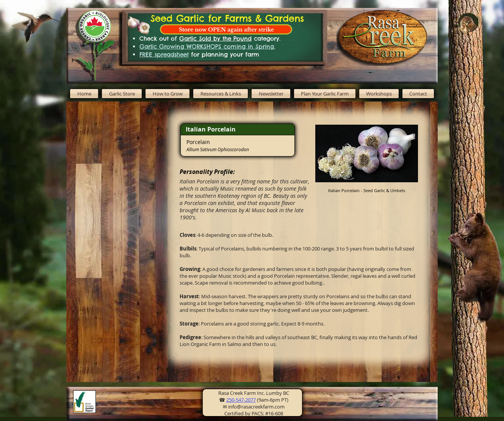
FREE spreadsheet (164, 54)
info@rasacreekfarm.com (256, 407)
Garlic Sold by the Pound (215, 38)
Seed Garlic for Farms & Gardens (227, 18)
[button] (167, 94)
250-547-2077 (241, 400)
